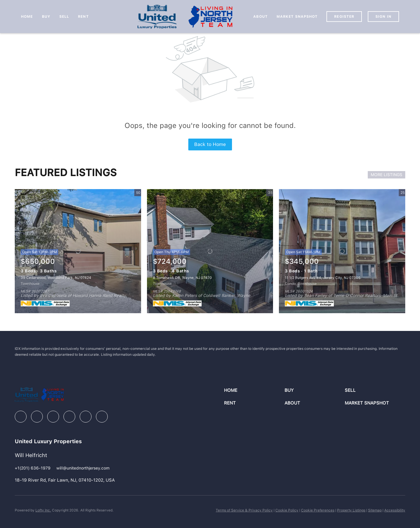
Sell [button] (64, 17)
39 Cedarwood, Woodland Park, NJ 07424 (56, 278)
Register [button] (344, 17)
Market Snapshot (297, 17)
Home (27, 17)
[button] (254, 390)
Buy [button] (46, 17)
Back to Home (210, 144)
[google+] (102, 417)
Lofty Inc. (43, 510)
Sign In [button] (383, 17)
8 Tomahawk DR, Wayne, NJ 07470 (182, 278)
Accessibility (395, 510)
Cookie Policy (287, 510)
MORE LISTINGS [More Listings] (387, 175)
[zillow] (53, 417)
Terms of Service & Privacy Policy (244, 510)
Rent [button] (83, 17)
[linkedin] (37, 417)
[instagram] (69, 417)
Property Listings (351, 510)
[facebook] (21, 417)
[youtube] (86, 417)
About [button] (260, 17)
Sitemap (375, 510)
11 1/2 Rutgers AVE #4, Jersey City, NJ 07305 (323, 278)
